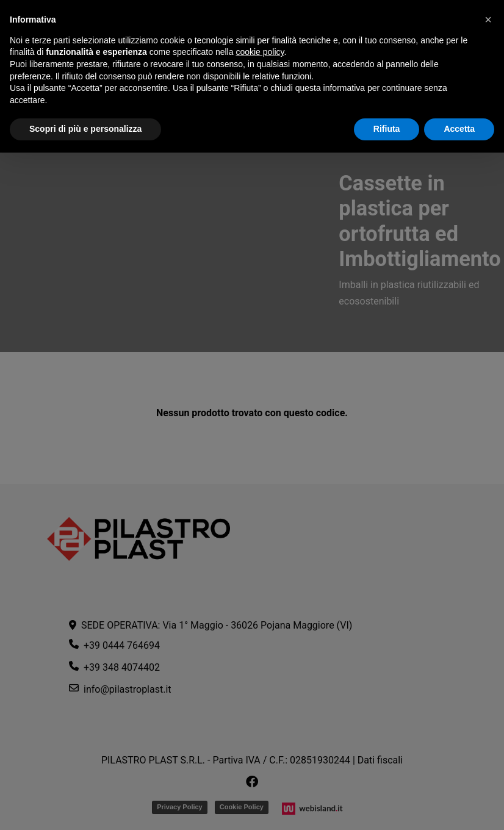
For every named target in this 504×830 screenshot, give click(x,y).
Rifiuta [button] (387, 129)
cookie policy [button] (260, 52)
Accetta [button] (459, 129)
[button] (488, 20)
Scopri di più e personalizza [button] (85, 129)
